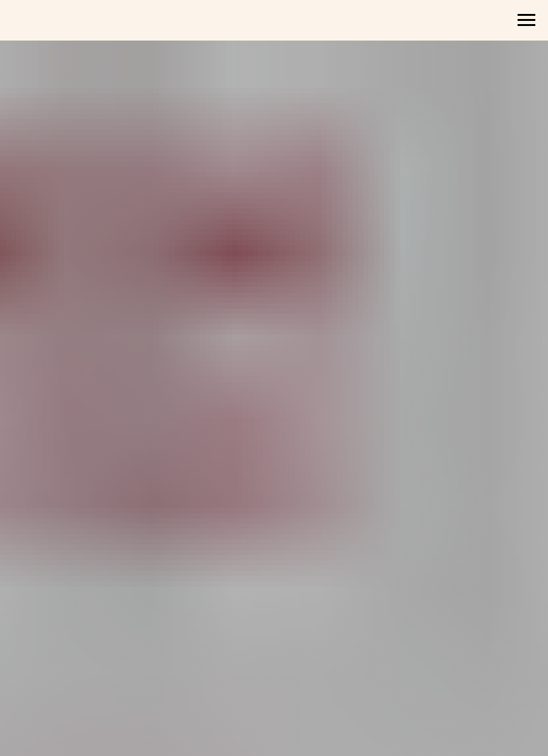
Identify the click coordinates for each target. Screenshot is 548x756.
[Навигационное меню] (526, 20)
